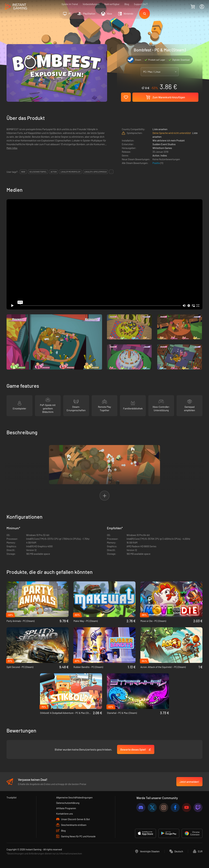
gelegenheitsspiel (38, 172)
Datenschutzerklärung (68, 803)
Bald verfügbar (112, 4)
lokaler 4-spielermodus (95, 172)
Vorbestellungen (91, 4)
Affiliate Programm (66, 808)
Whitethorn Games (162, 148)
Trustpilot (12, 797)
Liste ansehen (160, 129)
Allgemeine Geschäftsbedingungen (74, 797)
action (54, 172)
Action (156, 155)
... (111, 172)
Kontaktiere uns (64, 814)
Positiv (156, 163)
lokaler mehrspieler (70, 172)
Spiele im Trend (70, 4)
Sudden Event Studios (164, 144)
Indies (164, 155)
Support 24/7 (141, 4)
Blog (127, 4)
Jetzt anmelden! (189, 782)
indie (23, 172)
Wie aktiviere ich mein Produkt (169, 140)
